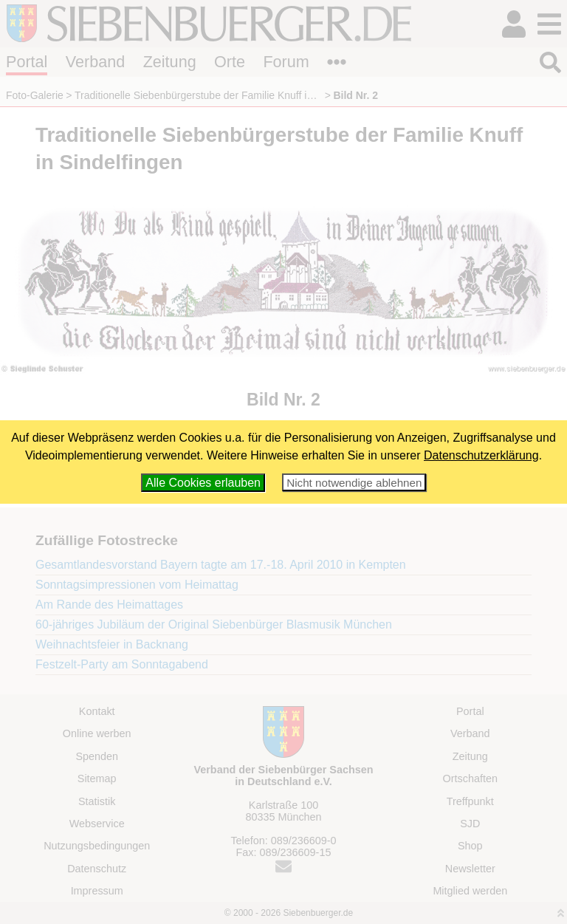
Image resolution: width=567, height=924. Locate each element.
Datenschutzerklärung (481, 455)
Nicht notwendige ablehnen (354, 483)
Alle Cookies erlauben (203, 483)
